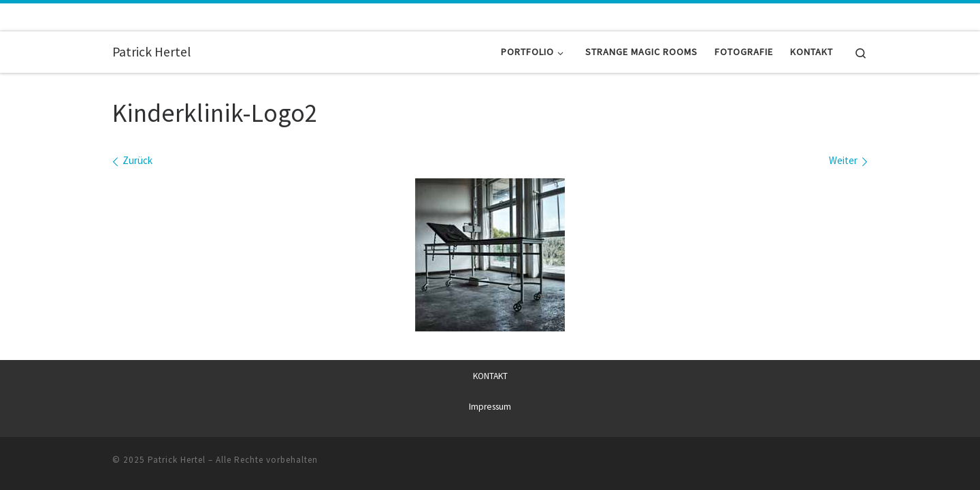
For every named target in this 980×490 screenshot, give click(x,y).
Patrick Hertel (177, 459)
